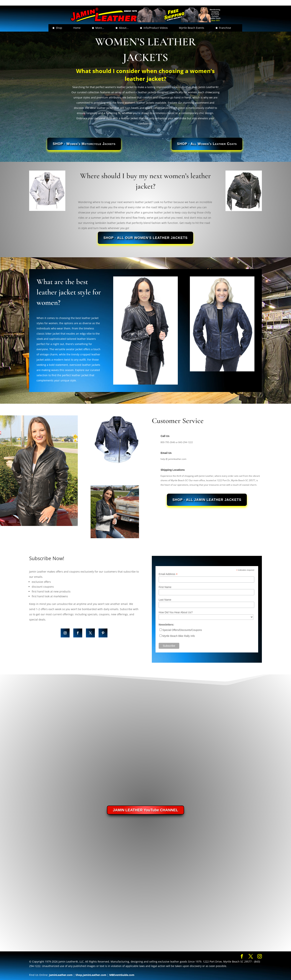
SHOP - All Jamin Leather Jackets (207, 500)
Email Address (168, 574)
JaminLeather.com (61, 975)
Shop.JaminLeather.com (91, 975)
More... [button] (100, 28)
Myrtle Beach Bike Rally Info (179, 636)
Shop (59, 28)
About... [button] (124, 28)
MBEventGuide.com (122, 975)
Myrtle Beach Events (192, 28)
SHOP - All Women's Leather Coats (207, 144)
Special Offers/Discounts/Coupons (182, 630)
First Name (165, 587)
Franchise (225, 28)
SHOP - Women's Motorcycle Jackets (84, 144)
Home (77, 28)
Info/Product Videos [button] (156, 28)
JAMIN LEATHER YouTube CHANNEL (145, 810)
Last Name (165, 600)
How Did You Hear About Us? (176, 612)
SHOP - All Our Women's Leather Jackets (145, 238)
